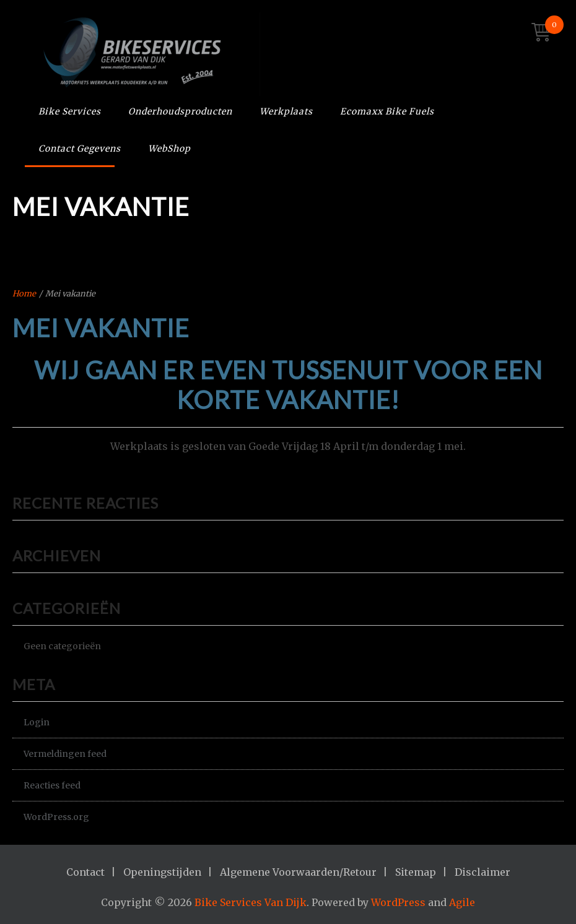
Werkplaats (286, 111)
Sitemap (416, 872)
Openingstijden (162, 872)
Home (24, 294)
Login (37, 722)
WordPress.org (56, 817)
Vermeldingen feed (65, 754)
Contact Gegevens (80, 149)
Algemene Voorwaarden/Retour (298, 872)
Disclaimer (482, 872)
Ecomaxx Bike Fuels (387, 111)
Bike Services (70, 111)
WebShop (169, 149)
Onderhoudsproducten (180, 111)
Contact (85, 872)
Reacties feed (52, 785)
